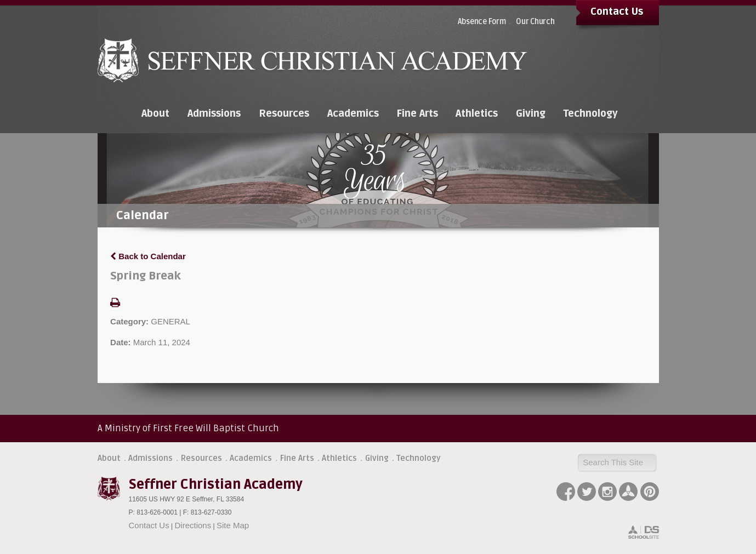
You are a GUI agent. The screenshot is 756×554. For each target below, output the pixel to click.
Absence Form (482, 22)
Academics (251, 458)
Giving (377, 458)
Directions (193, 525)
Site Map (233, 525)
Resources (201, 458)
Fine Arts (297, 458)
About (109, 458)
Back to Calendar (148, 256)
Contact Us (617, 12)
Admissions (150, 458)
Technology (419, 458)
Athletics (339, 458)
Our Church (535, 22)
